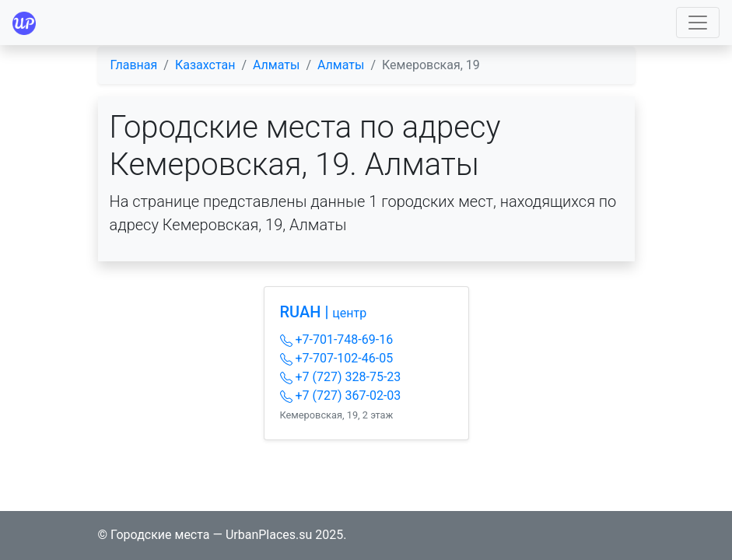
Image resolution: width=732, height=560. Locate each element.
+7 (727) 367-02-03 (341, 395)
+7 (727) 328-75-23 (341, 377)
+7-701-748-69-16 (337, 339)
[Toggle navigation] (698, 23)
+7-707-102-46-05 (337, 358)
